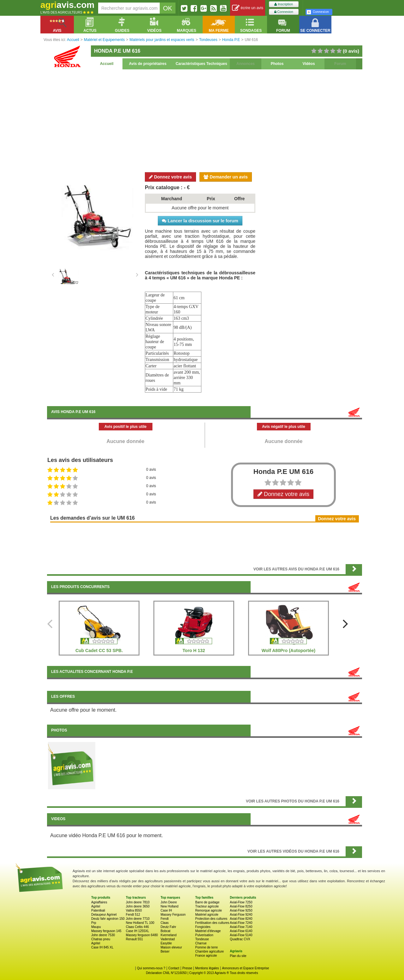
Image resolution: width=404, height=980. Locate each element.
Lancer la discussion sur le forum (200, 221)
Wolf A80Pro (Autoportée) (288, 650)
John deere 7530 (103, 935)
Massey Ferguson (173, 915)
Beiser (165, 951)
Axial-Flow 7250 (241, 902)
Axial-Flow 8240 (241, 919)
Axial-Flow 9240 (241, 915)
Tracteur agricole (207, 906)
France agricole (206, 956)
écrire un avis (248, 8)
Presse (187, 968)
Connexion (284, 12)
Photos (277, 64)
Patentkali (98, 910)
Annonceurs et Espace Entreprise (245, 968)
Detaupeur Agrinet (104, 915)
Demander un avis (226, 177)
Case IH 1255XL (137, 931)
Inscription (284, 4)
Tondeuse (202, 939)
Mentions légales (207, 968)
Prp (94, 923)
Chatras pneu (101, 939)
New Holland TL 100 (140, 923)
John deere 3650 (138, 906)
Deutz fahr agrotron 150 (108, 919)
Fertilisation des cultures (212, 923)
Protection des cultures (211, 919)
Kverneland (169, 935)
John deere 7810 (138, 902)
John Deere (169, 902)
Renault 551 (134, 939)
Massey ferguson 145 (106, 931)
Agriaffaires (99, 902)
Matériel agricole (207, 915)
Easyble (166, 943)
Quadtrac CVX (240, 939)
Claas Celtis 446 (137, 927)
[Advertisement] (205, 120)
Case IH (166, 910)
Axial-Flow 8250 (241, 906)
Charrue (201, 943)
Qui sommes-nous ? (151, 968)
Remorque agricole (208, 910)
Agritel (96, 906)
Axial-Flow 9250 (241, 910)
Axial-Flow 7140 (241, 927)
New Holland (170, 906)
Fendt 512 (133, 915)
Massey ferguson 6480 (142, 935)
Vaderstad (168, 939)
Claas (165, 923)
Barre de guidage (207, 902)
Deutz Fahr (168, 927)
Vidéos (309, 64)
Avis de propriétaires (148, 64)
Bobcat (166, 931)
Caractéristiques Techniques (201, 64)
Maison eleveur (171, 947)
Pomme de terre (206, 947)
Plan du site (238, 956)
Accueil (107, 64)
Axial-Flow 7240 (241, 923)
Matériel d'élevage (208, 931)
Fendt (165, 919)
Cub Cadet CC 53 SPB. (99, 650)
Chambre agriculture (209, 951)
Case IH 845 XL (102, 947)
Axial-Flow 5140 (241, 935)
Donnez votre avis (170, 177)
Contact (174, 968)
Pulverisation (204, 935)
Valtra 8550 (134, 910)
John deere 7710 (138, 919)
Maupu (96, 927)
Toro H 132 (194, 650)
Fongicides (203, 927)
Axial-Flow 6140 (241, 931)
